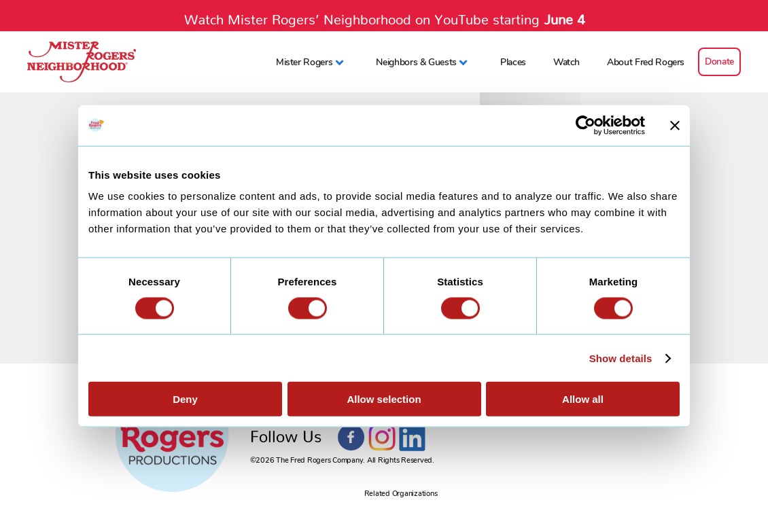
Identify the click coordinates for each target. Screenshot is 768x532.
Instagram (382, 438)
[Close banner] (675, 125)
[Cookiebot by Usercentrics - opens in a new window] (586, 125)
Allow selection (384, 399)
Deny (185, 399)
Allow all (583, 399)
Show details (621, 358)
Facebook (351, 438)
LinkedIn (413, 438)
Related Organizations (401, 494)
